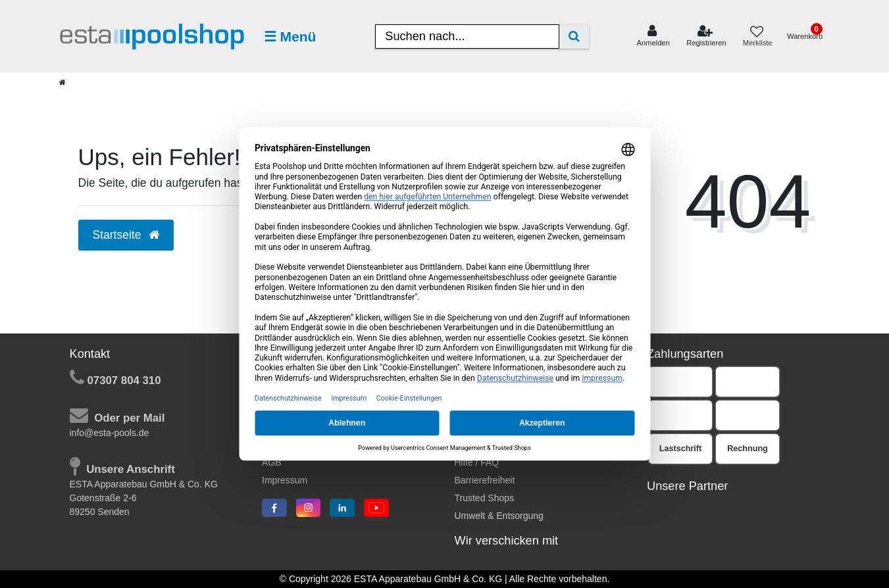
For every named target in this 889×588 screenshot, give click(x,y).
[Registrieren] (706, 36)
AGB (272, 462)
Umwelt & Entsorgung (499, 516)
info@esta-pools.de (110, 433)
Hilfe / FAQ (477, 462)
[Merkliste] (757, 37)
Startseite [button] (126, 235)
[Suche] (574, 37)
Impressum (285, 480)
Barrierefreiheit (485, 480)
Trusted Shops (485, 498)
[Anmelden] (653, 36)
